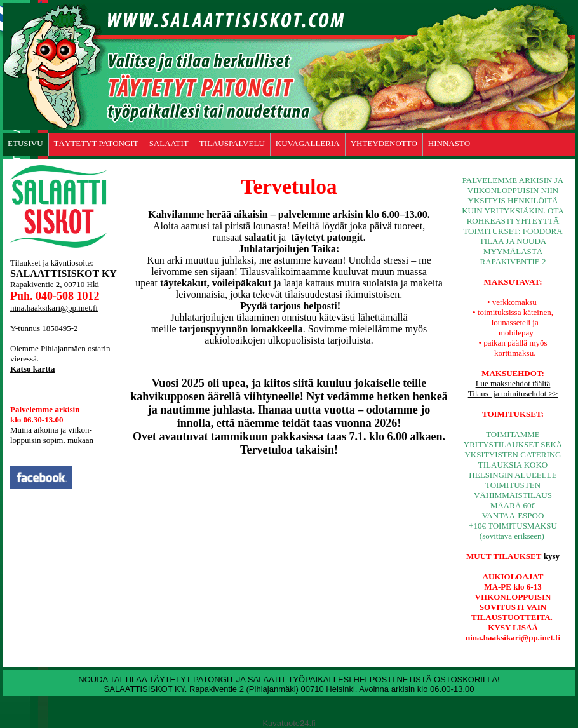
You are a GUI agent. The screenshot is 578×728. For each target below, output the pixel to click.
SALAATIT (169, 143)
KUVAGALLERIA (308, 143)
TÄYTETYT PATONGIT (96, 143)
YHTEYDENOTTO (384, 143)
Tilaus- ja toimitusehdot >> (513, 394)
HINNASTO (449, 143)
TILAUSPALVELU (232, 143)
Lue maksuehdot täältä (513, 383)
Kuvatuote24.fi (289, 723)
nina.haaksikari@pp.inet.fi (54, 308)
